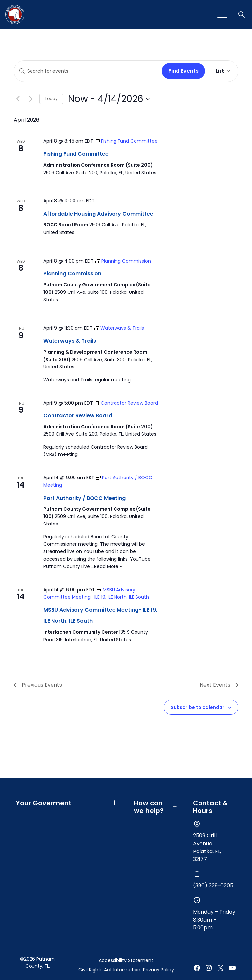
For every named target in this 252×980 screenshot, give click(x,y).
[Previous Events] (18, 99)
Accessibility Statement (126, 960)
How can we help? (156, 807)
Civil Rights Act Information (109, 970)
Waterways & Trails (70, 341)
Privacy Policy (158, 970)
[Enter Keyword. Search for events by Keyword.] (87, 71)
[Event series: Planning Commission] (123, 261)
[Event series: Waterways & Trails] (119, 328)
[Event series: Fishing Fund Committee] (126, 141)
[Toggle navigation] (222, 14)
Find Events (183, 71)
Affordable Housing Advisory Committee (98, 214)
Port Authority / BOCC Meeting (84, 498)
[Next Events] (31, 99)
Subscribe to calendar (198, 707)
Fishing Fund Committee (76, 154)
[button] (242, 14)
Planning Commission (72, 274)
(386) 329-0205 (213, 886)
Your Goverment (67, 803)
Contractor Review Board (78, 416)
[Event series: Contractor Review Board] (126, 403)
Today (51, 98)
